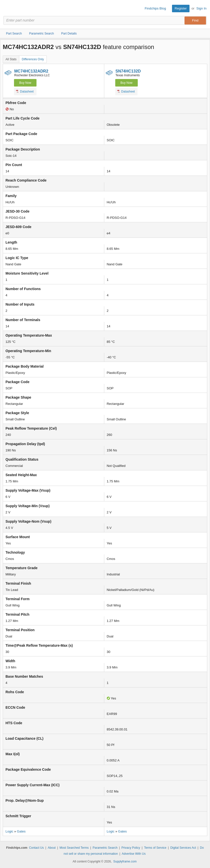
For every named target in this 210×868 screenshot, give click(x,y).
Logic (9, 831)
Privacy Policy (131, 848)
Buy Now (25, 83)
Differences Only (33, 59)
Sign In (201, 8)
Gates (21, 831)
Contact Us (36, 848)
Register (181, 8)
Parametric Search (105, 848)
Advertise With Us (134, 854)
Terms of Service (155, 848)
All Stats (11, 59)
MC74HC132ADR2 (31, 71)
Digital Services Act (183, 848)
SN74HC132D (128, 71)
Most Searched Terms (74, 848)
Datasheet (25, 91)
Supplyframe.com (125, 861)
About (52, 848)
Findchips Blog (155, 8)
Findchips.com (8, 9)
